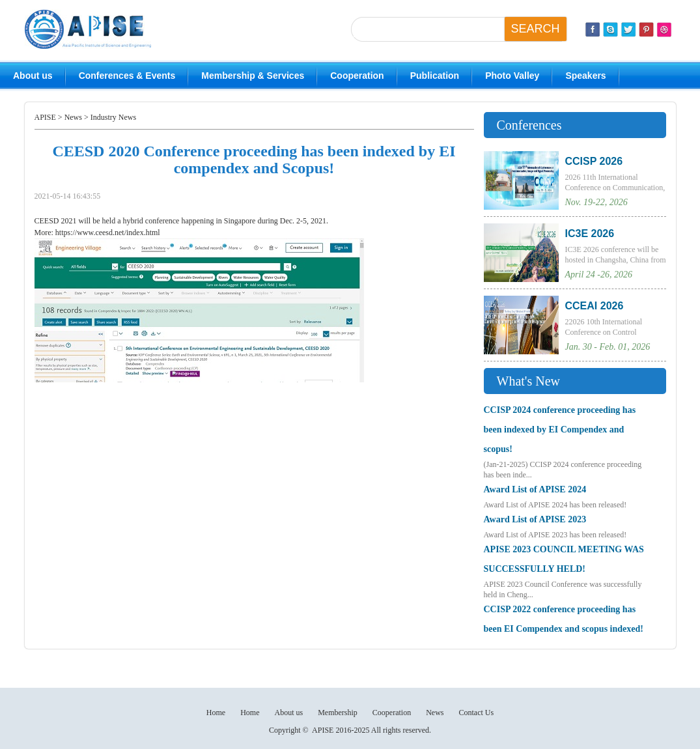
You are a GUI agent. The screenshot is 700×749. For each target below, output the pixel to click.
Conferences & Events (127, 76)
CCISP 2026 (594, 161)
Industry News (113, 117)
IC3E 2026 (590, 233)
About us (33, 76)
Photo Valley (512, 76)
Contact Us (476, 713)
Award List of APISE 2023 (535, 519)
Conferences (529, 125)
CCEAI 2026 (595, 306)
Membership (338, 713)
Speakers (585, 76)
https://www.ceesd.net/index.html (107, 233)
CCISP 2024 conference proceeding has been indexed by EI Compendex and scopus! (560, 430)
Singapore (240, 221)
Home (216, 713)
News (73, 117)
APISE (45, 117)
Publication (435, 76)
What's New (528, 381)
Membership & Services (253, 76)
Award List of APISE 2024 (535, 489)
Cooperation (357, 76)
